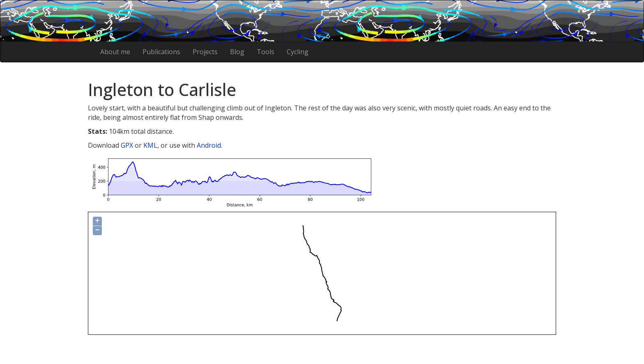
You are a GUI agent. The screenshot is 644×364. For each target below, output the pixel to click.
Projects (205, 52)
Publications (161, 52)
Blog (237, 52)
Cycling (298, 52)
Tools (266, 52)
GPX (127, 145)
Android (209, 145)
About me (115, 52)
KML (150, 145)
